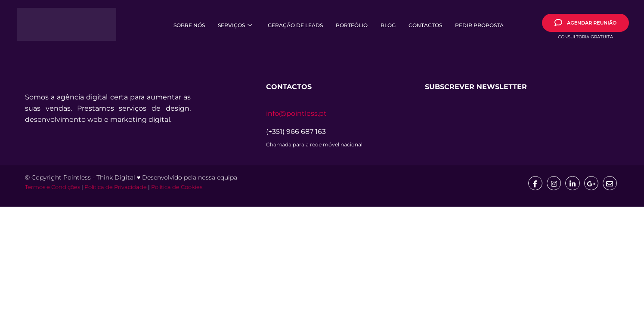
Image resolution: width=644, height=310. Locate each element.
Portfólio (352, 25)
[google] (591, 183)
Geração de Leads (295, 25)
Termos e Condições (53, 188)
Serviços (235, 25)
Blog (388, 25)
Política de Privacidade (116, 188)
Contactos (425, 25)
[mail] (610, 183)
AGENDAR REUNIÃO (585, 22)
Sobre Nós (189, 25)
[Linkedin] (572, 183)
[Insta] (553, 183)
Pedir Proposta (479, 25)
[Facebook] (534, 183)
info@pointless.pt (296, 113)
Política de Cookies (177, 188)
